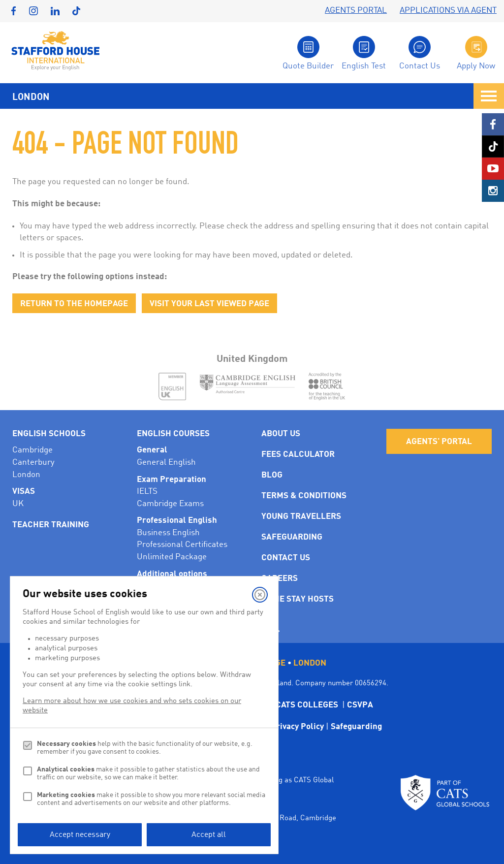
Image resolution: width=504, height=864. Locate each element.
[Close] (260, 595)
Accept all (209, 835)
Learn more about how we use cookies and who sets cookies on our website (132, 706)
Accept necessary (80, 835)
